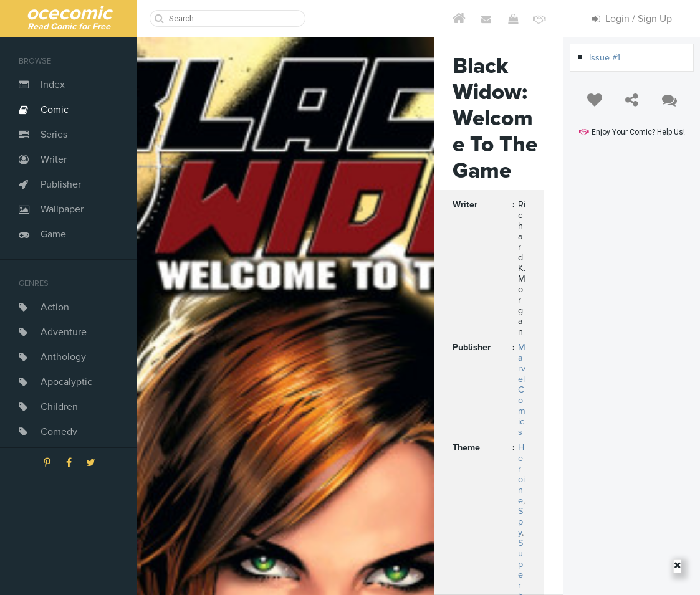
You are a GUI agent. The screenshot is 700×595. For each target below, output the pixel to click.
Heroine (521, 474)
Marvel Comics (522, 390)
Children (59, 407)
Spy (520, 522)
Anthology (63, 357)
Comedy (59, 432)
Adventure (64, 332)
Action (55, 307)
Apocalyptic (66, 382)
